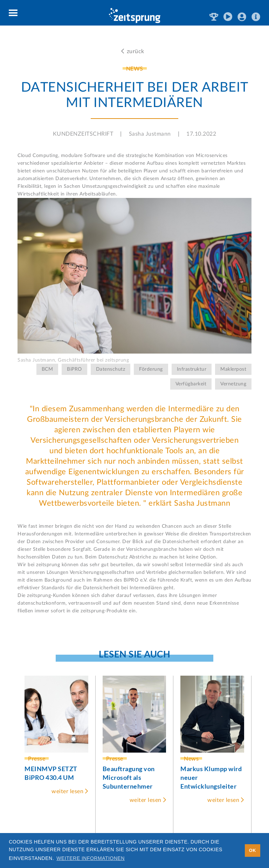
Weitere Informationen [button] (91, 858)
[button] (13, 13)
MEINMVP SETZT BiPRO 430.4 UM (51, 773)
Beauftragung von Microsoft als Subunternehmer (129, 777)
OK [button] (253, 851)
